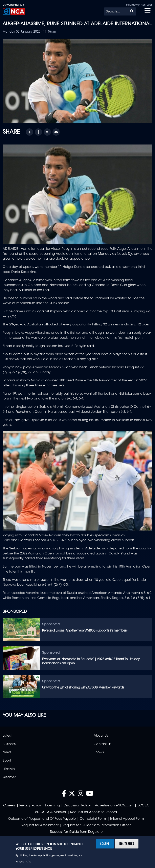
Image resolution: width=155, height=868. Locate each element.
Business (9, 744)
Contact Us (102, 744)
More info (23, 862)
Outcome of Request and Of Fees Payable (42, 819)
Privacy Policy (30, 806)
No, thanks (127, 844)
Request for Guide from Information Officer (97, 825)
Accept (105, 844)
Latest (7, 736)
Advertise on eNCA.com (114, 806)
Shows (99, 752)
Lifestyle (9, 769)
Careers (9, 806)
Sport (7, 761)
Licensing (52, 806)
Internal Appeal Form (127, 819)
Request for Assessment (40, 825)
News (7, 752)
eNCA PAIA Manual (51, 812)
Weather (9, 777)
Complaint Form (93, 819)
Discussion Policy (77, 806)
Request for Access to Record (94, 812)
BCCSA (143, 806)
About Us (101, 736)
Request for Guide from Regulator (77, 832)
